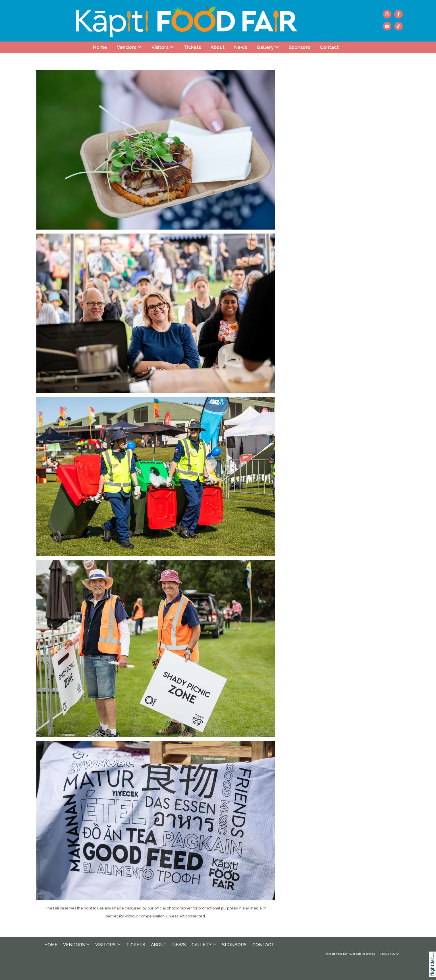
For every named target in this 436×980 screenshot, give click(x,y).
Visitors (160, 47)
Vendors (126, 47)
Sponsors (299, 47)
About (218, 47)
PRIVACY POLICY (389, 954)
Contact (329, 47)
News (241, 47)
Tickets (192, 47)
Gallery (265, 47)
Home (100, 47)
